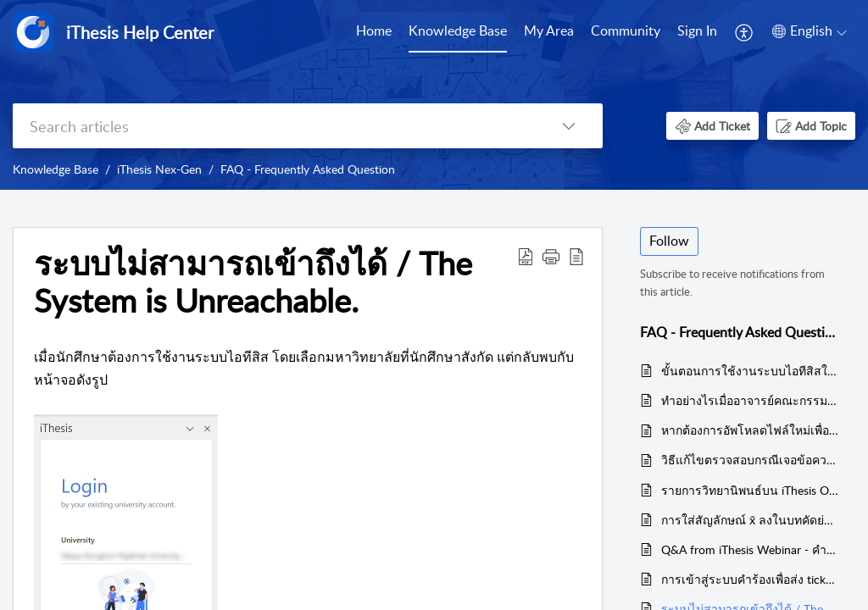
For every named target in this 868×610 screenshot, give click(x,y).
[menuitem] (374, 32)
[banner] (434, 95)
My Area (549, 30)
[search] (274, 126)
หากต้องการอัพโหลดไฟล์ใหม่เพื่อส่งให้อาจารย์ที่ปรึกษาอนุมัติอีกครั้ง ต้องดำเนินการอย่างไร (750, 430)
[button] (745, 32)
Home (374, 30)
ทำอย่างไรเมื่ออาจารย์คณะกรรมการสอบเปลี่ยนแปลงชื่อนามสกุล (750, 400)
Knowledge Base (458, 30)
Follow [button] (669, 241)
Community (626, 30)
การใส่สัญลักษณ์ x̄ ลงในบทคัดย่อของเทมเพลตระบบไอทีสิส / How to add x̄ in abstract (750, 520)
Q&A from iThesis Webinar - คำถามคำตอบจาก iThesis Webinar (750, 549)
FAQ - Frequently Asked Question (308, 169)
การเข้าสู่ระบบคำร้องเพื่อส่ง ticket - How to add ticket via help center (750, 579)
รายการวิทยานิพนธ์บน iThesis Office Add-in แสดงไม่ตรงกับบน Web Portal (750, 490)
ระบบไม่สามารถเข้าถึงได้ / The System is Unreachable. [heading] (253, 282)
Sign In (697, 30)
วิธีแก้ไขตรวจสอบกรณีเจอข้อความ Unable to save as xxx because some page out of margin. (750, 460)
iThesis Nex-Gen (159, 169)
